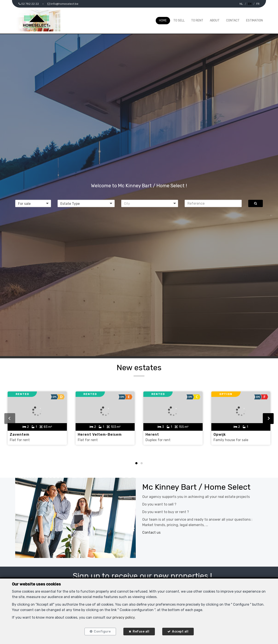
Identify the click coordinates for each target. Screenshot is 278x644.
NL (241, 4)
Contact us (151, 532)
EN (250, 4)
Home (163, 20)
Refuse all (141, 632)
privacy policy (124, 617)
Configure (102, 632)
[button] (150, 203)
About (215, 20)
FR (258, 4)
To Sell (179, 20)
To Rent (197, 20)
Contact (233, 20)
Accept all (180, 632)
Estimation (254, 20)
